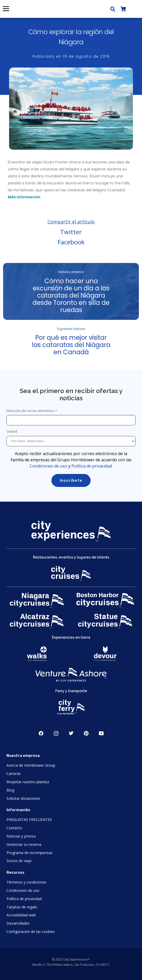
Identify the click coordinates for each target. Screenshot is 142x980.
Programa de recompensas (29, 853)
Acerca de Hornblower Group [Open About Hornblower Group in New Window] (31, 765)
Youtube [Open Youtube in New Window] (101, 733)
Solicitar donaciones (23, 798)
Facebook (71, 242)
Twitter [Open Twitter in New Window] (71, 733)
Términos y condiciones (26, 882)
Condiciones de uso (48, 466)
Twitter (71, 232)
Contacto (14, 828)
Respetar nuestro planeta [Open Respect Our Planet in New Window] (28, 782)
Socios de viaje (19, 861)
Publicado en (71, 56)
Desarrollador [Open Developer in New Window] (18, 923)
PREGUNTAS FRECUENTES (29, 820)
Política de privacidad (92, 466)
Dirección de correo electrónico (31, 411)
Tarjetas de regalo (22, 907)
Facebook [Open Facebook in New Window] (41, 733)
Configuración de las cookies (31, 932)
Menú (6, 9)
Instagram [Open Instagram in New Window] (56, 733)
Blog (10, 790)
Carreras (14, 774)
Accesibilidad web (21, 915)
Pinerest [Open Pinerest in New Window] (86, 733)
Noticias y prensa (21, 836)
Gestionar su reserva (24, 844)
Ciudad (12, 431)
